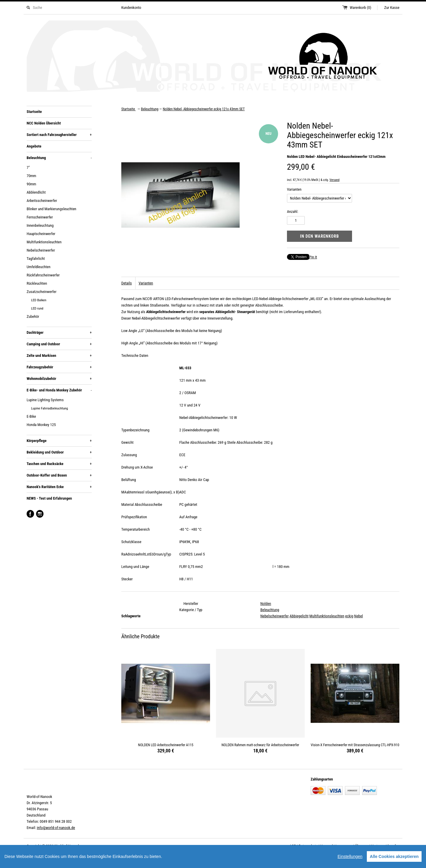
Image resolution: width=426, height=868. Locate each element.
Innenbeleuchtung (40, 225)
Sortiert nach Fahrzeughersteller (59, 135)
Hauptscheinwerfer (41, 234)
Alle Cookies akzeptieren (394, 856)
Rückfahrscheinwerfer (43, 275)
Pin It (313, 257)
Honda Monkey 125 (41, 425)
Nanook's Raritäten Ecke (59, 487)
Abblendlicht (36, 192)
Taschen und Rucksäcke (59, 464)
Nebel (359, 616)
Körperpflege (59, 441)
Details (126, 283)
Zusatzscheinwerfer (42, 292)
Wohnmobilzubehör (59, 379)
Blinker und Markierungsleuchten (51, 209)
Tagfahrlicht (36, 259)
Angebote (34, 146)
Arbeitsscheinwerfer (42, 201)
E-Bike (31, 416)
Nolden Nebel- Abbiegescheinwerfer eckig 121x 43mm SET (204, 109)
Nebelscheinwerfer (41, 250)
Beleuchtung (59, 158)
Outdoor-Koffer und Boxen (59, 475)
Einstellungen (350, 856)
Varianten (294, 189)
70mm (31, 176)
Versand (335, 180)
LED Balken (39, 300)
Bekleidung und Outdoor (59, 452)
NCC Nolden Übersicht (44, 123)
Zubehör (33, 316)
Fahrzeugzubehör (59, 367)
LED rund (37, 308)
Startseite (34, 112)
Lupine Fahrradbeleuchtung (50, 408)
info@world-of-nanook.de (56, 828)
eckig (349, 616)
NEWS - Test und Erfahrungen (49, 498)
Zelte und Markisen (59, 356)
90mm (31, 184)
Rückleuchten (37, 283)
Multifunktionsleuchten (44, 242)
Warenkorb (360, 8)
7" (28, 167)
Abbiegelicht (299, 616)
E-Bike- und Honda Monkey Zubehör (59, 390)
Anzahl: (293, 212)
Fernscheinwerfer (40, 217)
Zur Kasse (392, 8)
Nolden (266, 604)
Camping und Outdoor (59, 344)
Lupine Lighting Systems (45, 400)
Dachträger (59, 333)
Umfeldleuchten (38, 267)
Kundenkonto (131, 8)
